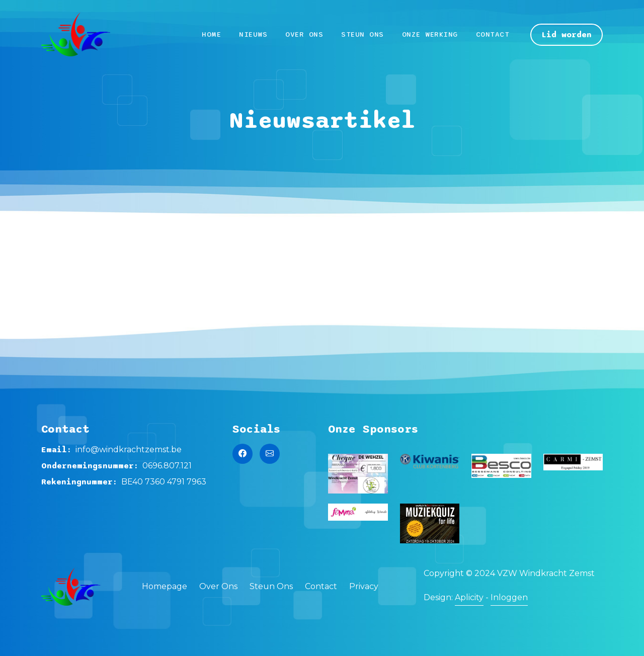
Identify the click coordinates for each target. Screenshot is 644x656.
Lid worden (567, 35)
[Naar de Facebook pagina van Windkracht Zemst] (243, 454)
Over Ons (304, 34)
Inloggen (509, 597)
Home (211, 34)
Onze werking (430, 34)
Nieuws (253, 34)
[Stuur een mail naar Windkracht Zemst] (270, 454)
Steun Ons (363, 34)
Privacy (364, 586)
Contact (493, 34)
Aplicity (469, 597)
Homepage (165, 586)
